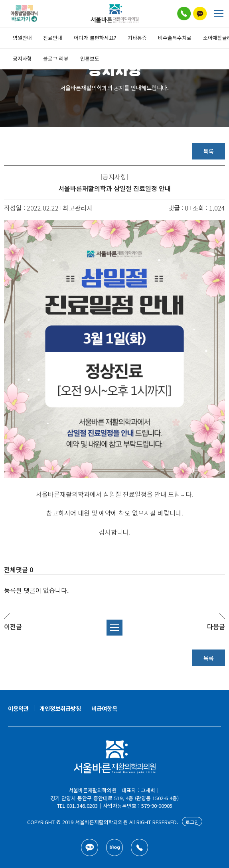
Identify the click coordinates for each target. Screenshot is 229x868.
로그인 (192, 822)
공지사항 (22, 58)
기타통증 (137, 38)
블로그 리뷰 (56, 58)
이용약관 (18, 708)
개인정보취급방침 (60, 708)
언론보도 (90, 58)
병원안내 (22, 38)
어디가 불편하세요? (95, 38)
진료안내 (53, 38)
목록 (209, 151)
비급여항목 (104, 708)
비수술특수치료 (175, 38)
